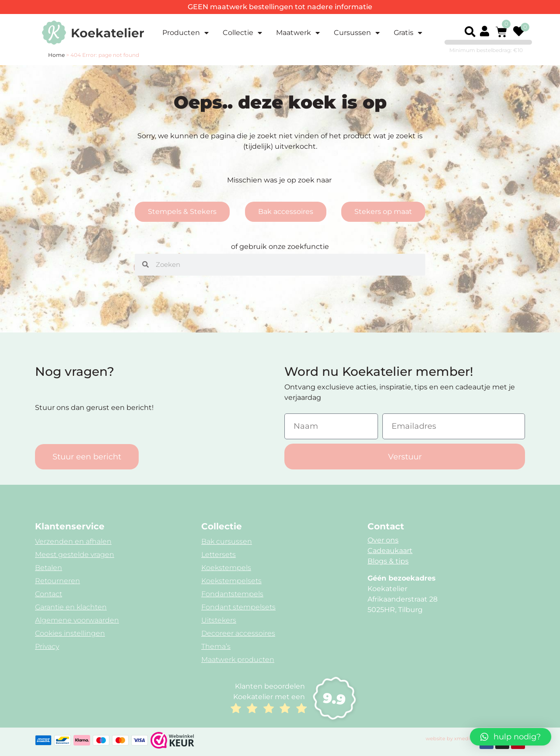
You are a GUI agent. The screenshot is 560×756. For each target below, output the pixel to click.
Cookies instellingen (70, 633)
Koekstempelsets (231, 581)
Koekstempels (226, 568)
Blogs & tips (388, 561)
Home (56, 55)
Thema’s (216, 646)
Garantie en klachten (71, 607)
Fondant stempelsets (238, 607)
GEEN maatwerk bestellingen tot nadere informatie (280, 7)
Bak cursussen (227, 541)
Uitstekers (219, 620)
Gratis (408, 33)
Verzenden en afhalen (73, 541)
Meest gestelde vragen (75, 555)
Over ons (383, 540)
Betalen (49, 568)
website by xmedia (449, 738)
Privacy (47, 646)
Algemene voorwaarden (77, 620)
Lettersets (219, 555)
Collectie (242, 33)
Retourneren (58, 581)
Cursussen (357, 33)
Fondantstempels (232, 594)
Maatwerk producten (238, 660)
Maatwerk (298, 33)
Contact (49, 594)
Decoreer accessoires (238, 633)
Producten (185, 33)
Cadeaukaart (390, 551)
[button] (470, 32)
